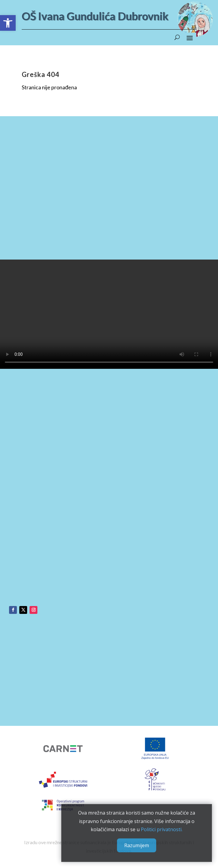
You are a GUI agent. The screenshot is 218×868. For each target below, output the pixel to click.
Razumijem (137, 845)
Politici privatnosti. (162, 829)
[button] (8, 23)
